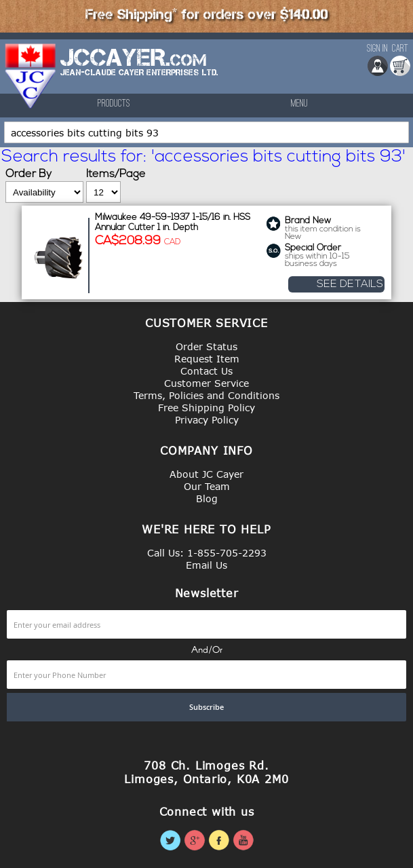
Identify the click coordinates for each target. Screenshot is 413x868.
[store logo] (31, 76)
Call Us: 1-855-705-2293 (207, 553)
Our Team (207, 486)
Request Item (207, 359)
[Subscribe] (206, 707)
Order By (28, 174)
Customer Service (206, 383)
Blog (207, 498)
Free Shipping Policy (206, 408)
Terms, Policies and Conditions (206, 395)
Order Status (206, 346)
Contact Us (206, 371)
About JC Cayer (206, 474)
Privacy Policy (207, 420)
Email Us (206, 565)
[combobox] (206, 132)
